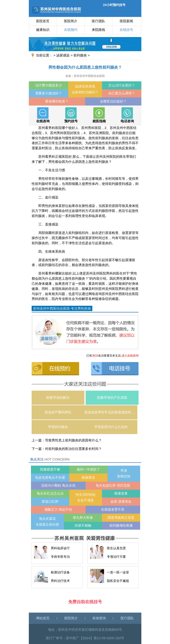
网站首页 (43, 618)
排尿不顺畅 (83, 526)
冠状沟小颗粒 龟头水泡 (58, 485)
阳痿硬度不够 (50, 469)
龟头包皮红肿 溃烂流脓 (113, 485)
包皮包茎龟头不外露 (50, 478)
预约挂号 (71, 115)
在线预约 (71, 30)
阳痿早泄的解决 (58, 398)
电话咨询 (127, 115)
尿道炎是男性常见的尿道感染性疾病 (111, 412)
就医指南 (99, 115)
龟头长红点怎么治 (50, 493)
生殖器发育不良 (113, 509)
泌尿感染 (63, 55)
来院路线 (98, 30)
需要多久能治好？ (49, 93)
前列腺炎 (80, 55)
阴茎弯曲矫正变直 (121, 518)
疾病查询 (99, 618)
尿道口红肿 (50, 502)
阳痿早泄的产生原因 (112, 398)
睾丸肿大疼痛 (83, 518)
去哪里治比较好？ (113, 101)
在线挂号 (126, 30)
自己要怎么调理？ (122, 93)
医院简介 (71, 21)
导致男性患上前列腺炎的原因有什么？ (73, 440)
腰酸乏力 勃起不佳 (58, 509)
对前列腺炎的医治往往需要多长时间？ (73, 449)
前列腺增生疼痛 (121, 526)
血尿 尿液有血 (121, 502)
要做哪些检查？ (57, 101)
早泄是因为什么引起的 (111, 427)
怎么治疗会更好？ (122, 85)
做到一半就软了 (88, 469)
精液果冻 (88, 478)
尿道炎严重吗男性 (58, 412)
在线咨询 (43, 115)
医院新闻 (126, 21)
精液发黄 (121, 493)
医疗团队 (98, 21)
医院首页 (43, 21)
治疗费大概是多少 (49, 85)
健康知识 (43, 30)
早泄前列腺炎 (58, 427)
